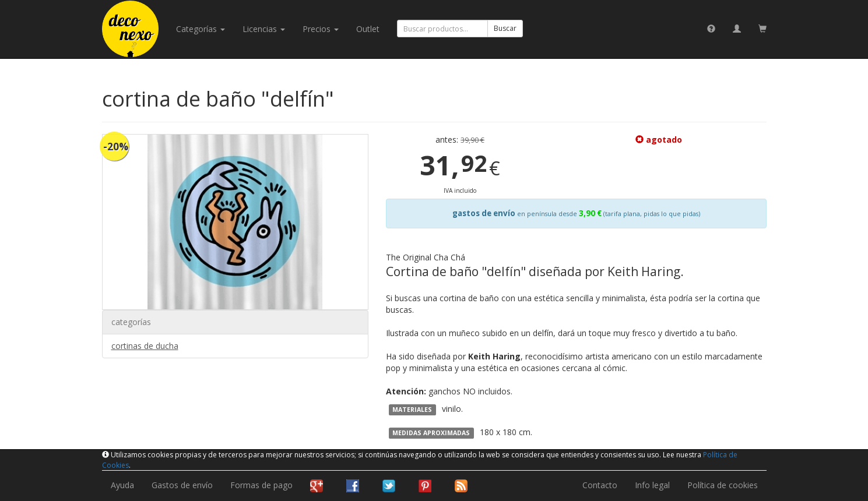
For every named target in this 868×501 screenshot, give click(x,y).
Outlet (368, 29)
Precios (321, 29)
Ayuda (122, 485)
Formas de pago (261, 485)
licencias (264, 29)
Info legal (652, 485)
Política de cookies (723, 485)
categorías (201, 29)
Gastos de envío (182, 485)
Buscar (505, 28)
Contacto (600, 485)
